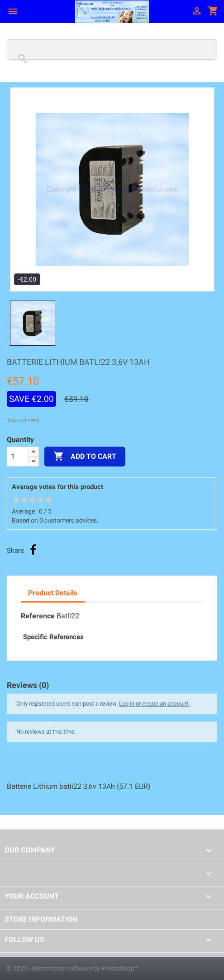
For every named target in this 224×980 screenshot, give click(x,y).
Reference (38, 616)
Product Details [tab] (53, 593)
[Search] (112, 49)
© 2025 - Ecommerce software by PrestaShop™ (73, 968)
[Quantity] (18, 457)
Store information (41, 919)
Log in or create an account (154, 704)
